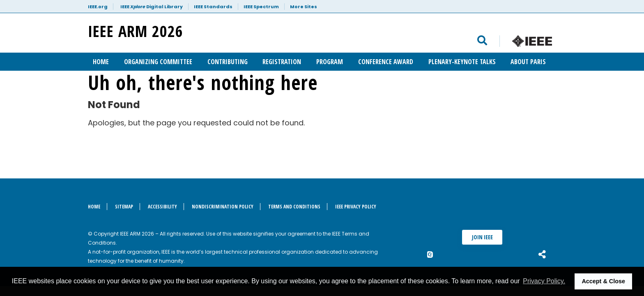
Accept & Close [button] (603, 281)
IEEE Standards (213, 7)
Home (101, 62)
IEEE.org (98, 7)
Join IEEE (482, 237)
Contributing (228, 62)
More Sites (304, 7)
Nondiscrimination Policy (223, 207)
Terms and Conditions (294, 207)
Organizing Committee (158, 62)
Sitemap (124, 207)
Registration (282, 62)
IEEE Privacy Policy (356, 207)
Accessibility (162, 207)
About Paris (528, 62)
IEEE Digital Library (152, 7)
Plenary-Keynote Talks (462, 62)
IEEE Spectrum (261, 7)
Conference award (386, 62)
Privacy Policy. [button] (544, 281)
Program (330, 62)
